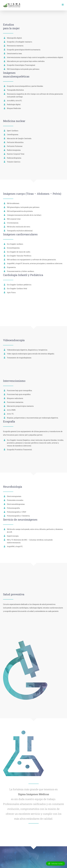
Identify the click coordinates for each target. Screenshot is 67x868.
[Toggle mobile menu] (63, 5)
